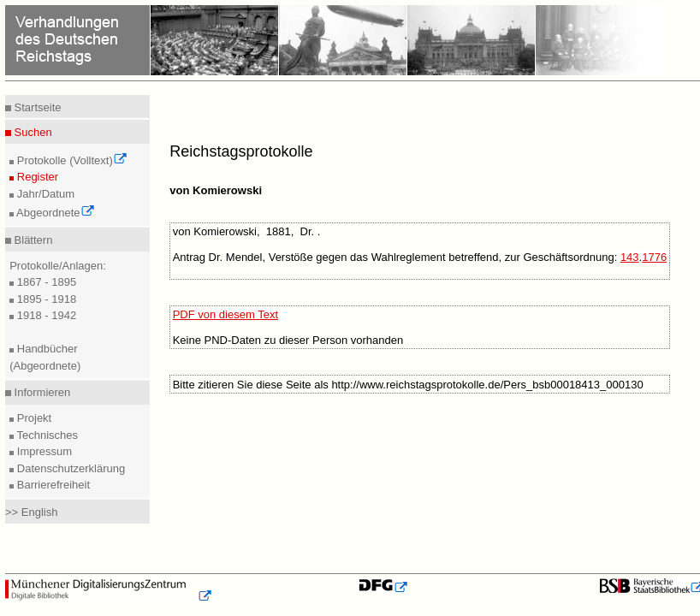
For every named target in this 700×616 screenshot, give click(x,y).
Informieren (41, 392)
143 (630, 257)
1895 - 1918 (45, 299)
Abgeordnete (54, 213)
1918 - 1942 (45, 315)
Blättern (32, 240)
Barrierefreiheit (52, 485)
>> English (31, 512)
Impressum (43, 451)
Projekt (33, 418)
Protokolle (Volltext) (71, 160)
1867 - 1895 (45, 282)
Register (36, 177)
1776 (654, 257)
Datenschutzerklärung (69, 468)
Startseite (36, 107)
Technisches (46, 435)
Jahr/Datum (44, 194)
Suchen (32, 132)
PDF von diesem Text (225, 314)
